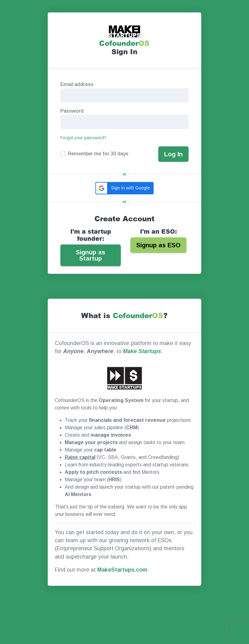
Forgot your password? (83, 138)
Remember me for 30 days (98, 154)
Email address (77, 84)
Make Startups (142, 351)
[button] (124, 188)
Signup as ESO (158, 245)
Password (72, 111)
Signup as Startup (91, 255)
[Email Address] (124, 95)
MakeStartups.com (122, 570)
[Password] (124, 122)
